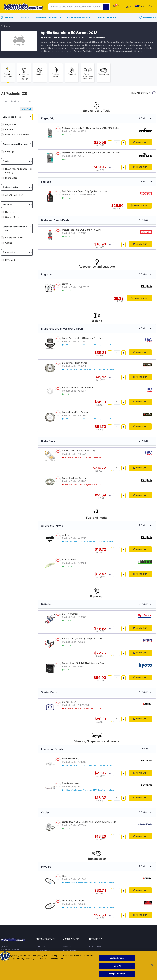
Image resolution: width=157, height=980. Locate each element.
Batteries (10, 213)
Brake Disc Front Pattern (74, 479)
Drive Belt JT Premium (73, 902)
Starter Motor (12, 218)
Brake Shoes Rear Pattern (75, 413)
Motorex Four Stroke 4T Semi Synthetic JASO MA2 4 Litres (91, 154)
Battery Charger (70, 615)
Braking (6, 162)
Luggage (10, 153)
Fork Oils (10, 130)
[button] (120, 6)
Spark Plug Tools (106, 17)
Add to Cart (139, 143)
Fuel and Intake (10, 188)
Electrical (7, 205)
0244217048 (95, 948)
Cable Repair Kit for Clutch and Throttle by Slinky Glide (89, 823)
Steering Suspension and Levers (15, 229)
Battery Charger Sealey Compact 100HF (82, 639)
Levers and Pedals (14, 239)
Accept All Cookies (117, 974)
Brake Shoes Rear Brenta (75, 364)
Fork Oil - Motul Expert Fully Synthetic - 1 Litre (85, 192)
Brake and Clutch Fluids (17, 135)
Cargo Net (67, 285)
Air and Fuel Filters (14, 196)
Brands (25, 17)
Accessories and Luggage (15, 145)
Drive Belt (10, 261)
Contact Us (41, 948)
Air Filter (66, 536)
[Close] (152, 965)
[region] (78, 966)
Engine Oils (11, 125)
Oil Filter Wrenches (79, 17)
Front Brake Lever (71, 760)
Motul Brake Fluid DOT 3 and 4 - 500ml (81, 231)
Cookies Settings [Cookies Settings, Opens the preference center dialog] (117, 958)
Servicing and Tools (12, 118)
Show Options (138, 207)
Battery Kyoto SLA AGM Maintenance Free (83, 664)
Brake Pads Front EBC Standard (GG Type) (83, 339)
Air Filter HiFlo (69, 561)
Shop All (8, 17)
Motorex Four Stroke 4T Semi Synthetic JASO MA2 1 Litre (91, 129)
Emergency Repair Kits (48, 17)
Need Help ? (148, 17)
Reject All (117, 966)
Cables (9, 244)
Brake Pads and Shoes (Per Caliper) (19, 172)
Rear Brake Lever (71, 784)
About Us (67, 948)
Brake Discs (11, 179)
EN (139, 6)
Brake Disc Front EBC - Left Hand (79, 452)
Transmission (9, 253)
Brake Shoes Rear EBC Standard (78, 388)
